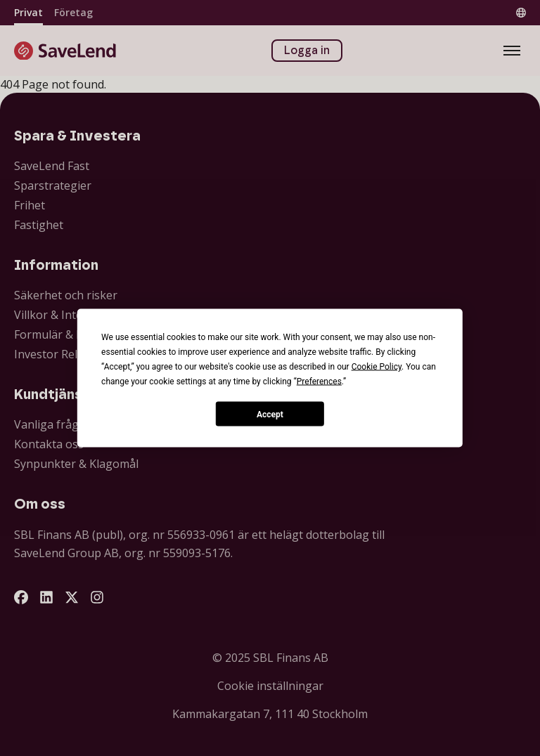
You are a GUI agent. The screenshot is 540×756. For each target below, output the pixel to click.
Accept (270, 414)
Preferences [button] (319, 382)
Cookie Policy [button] (377, 367)
